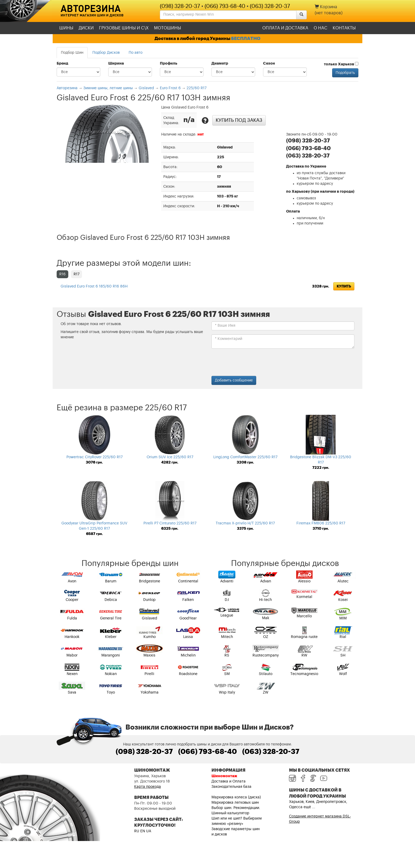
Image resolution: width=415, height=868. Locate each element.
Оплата (293, 212)
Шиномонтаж (224, 776)
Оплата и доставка (285, 28)
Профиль (169, 64)
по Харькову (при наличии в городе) (320, 192)
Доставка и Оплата (229, 781)
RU (137, 831)
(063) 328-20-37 (270, 6)
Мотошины (168, 28)
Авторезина (91, 8)
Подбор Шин (72, 53)
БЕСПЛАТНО (246, 39)
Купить (344, 286)
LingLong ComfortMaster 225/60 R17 (245, 457)
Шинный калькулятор (230, 813)
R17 (76, 274)
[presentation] (252, 363)
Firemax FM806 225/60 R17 (321, 523)
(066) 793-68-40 (225, 6)
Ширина (116, 64)
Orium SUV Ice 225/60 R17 (170, 457)
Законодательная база (231, 787)
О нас (321, 28)
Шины (66, 28)
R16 (62, 274)
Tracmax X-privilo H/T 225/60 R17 (245, 523)
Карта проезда (148, 787)
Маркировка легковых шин (235, 803)
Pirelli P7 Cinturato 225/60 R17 (170, 523)
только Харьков (341, 64)
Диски (86, 28)
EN (143, 831)
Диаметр (220, 64)
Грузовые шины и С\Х (124, 28)
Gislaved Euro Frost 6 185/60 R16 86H (94, 286)
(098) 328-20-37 (180, 6)
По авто (136, 53)
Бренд (62, 64)
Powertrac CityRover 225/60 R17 (94, 457)
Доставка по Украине (306, 167)
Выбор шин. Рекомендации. (236, 808)
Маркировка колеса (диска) (236, 797)
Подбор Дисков (106, 53)
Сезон (269, 64)
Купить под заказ (239, 120)
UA (149, 831)
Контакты (344, 28)
